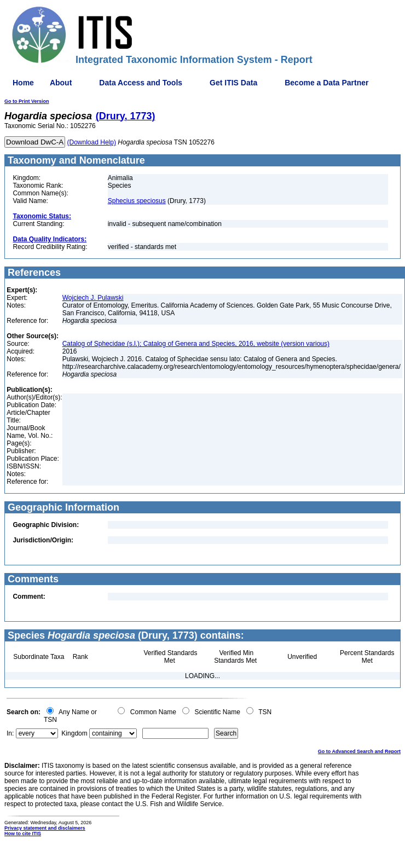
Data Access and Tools (141, 83)
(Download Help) (92, 142)
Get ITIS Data (233, 83)
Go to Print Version (27, 101)
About (61, 83)
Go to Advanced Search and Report (359, 751)
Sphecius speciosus (137, 201)
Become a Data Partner (326, 83)
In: (10, 733)
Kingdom (74, 733)
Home (23, 83)
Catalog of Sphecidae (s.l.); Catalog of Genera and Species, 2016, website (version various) (196, 344)
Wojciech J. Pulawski (93, 298)
